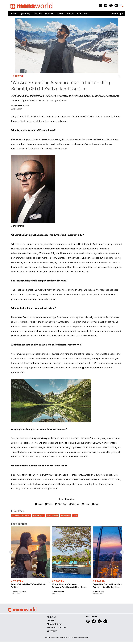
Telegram (74, 504)
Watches (49, 14)
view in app (117, 14)
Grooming (26, 14)
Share (39, 504)
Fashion (14, 14)
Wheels (70, 14)
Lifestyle (38, 14)
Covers (60, 14)
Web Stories (83, 14)
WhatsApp (61, 504)
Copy (95, 504)
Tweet (49, 504)
